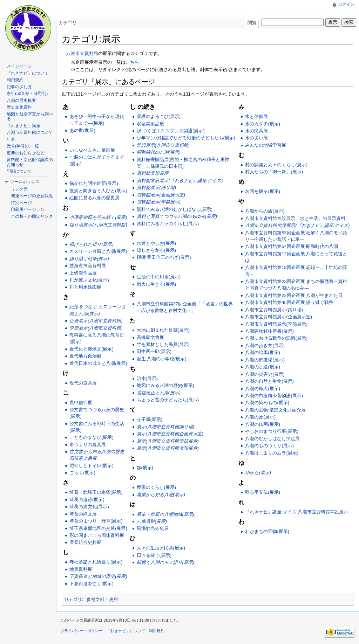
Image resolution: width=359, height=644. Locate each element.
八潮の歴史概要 (21, 101)
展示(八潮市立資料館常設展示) (168, 448)
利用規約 (15, 80)
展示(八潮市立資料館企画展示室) (170, 434)
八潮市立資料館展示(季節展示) (276, 324)
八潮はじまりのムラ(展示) (272, 453)
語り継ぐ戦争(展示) (89, 259)
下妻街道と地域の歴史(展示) (98, 576)
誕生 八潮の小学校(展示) (162, 359)
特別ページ (21, 203)
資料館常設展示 (153, 173)
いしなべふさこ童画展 (92, 150)
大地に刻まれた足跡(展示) (163, 330)
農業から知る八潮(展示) (161, 495)
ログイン (346, 4)
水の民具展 (256, 131)
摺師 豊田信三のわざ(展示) (164, 257)
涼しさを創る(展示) (157, 250)
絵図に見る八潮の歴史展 (94, 198)
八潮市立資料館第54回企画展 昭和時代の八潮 (292, 246)
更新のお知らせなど (26, 153)
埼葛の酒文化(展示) (89, 507)
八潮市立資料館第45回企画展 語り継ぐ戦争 (289, 302)
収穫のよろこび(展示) (159, 116)
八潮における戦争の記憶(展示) (276, 338)
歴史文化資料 (19, 107)
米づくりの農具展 (88, 445)
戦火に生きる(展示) (157, 284)
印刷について (19, 171)
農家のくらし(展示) (157, 487)
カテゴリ (73, 599)
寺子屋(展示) (150, 419)
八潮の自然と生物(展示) (269, 381)
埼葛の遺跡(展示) (87, 500)
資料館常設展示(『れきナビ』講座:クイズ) (180, 181)
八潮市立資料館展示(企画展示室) (279, 317)
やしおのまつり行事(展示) (272, 431)
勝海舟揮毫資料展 (88, 266)
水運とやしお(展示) (157, 243)
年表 (11, 139)
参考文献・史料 (102, 599)
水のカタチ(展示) (263, 124)
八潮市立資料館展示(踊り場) (274, 310)
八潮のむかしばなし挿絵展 (272, 439)
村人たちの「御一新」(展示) (274, 172)
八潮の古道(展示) (263, 367)
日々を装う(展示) (154, 555)
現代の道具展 (83, 383)
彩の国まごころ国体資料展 (97, 535)
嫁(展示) (145, 468)
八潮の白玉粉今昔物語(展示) (274, 396)
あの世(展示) (82, 130)
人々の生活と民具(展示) (161, 548)
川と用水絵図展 (85, 287)
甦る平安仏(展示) (263, 492)
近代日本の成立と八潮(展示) (98, 363)
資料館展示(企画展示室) (161, 195)
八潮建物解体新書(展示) (269, 331)
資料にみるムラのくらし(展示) (168, 224)
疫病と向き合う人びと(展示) (98, 191)
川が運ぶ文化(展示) (89, 280)
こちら (132, 62)
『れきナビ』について (28, 73)
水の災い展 (256, 138)
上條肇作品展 (83, 273)
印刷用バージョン (28, 209)
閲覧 (252, 23)
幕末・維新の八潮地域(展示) (166, 514)
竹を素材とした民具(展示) (163, 344)
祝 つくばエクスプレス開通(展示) (171, 131)
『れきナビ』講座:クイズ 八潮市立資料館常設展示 (296, 512)
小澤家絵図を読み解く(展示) (98, 217)
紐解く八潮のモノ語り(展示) (166, 562)
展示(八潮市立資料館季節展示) (168, 441)
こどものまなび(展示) (92, 437)
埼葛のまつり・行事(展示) (96, 521)
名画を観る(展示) (263, 191)
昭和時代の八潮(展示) (159, 152)
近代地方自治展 (85, 356)
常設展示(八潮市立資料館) (163, 145)
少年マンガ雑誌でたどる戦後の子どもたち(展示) (186, 138)
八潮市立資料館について (30, 132)
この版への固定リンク (32, 216)
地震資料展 (81, 569)
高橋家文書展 (150, 337)
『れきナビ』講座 (23, 126)
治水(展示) (147, 378)
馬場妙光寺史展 (153, 528)
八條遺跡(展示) (152, 521)
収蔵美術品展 (150, 124)
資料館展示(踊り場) (157, 188)
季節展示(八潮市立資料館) (96, 328)
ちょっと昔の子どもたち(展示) (168, 400)
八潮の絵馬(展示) (263, 352)
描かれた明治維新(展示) (94, 183)
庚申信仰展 (81, 403)
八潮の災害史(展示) (265, 374)
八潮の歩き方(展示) (265, 345)
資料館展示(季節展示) (159, 202)
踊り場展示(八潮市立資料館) (98, 225)
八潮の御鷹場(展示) (265, 360)
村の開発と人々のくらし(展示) (276, 165)
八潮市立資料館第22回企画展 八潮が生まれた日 (294, 295)
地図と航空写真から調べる (30, 117)
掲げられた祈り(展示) (92, 244)
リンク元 (19, 189)
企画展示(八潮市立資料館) (96, 321)
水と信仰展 (256, 116)
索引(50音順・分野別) (27, 94)
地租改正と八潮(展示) (159, 393)
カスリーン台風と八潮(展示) (98, 251)
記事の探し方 (19, 87)
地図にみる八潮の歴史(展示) (166, 385)
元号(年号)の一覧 (23, 146)
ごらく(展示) (82, 473)
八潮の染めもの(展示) (267, 403)
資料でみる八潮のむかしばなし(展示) (175, 209)
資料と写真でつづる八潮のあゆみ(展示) (177, 216)
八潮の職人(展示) (263, 389)
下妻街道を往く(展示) (92, 584)
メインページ (19, 66)
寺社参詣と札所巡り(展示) (96, 562)
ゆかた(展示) (258, 473)
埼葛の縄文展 (83, 514)
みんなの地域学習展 (266, 145)
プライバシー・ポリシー (82, 631)
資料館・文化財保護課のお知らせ (30, 162)
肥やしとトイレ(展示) (92, 466)
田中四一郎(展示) (154, 351)
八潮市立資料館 (82, 53)
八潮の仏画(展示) (263, 424)
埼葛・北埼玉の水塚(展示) (96, 492)
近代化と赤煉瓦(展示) (92, 349)
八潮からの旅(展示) (265, 211)
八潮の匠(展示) (260, 417)
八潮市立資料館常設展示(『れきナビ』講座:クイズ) (297, 225)
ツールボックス (25, 182)
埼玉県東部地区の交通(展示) (98, 528)
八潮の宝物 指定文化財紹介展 (275, 410)
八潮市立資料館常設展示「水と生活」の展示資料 (295, 218)
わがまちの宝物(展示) (267, 531)
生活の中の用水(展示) (159, 277)
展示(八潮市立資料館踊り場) (166, 427)
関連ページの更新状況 (32, 196)
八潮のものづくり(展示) (269, 446)
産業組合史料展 (85, 542)
